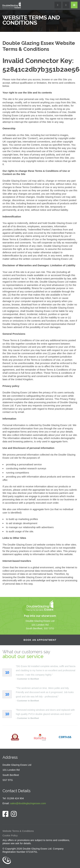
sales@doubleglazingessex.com (28, 803)
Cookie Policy (10, 835)
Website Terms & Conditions (18, 831)
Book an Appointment (40, 640)
